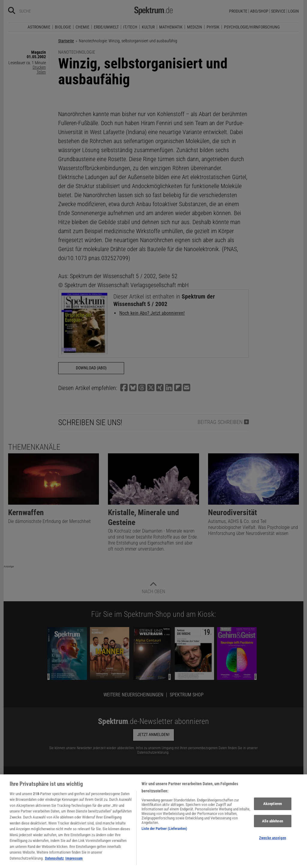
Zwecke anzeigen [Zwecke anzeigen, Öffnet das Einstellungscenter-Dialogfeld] (273, 850)
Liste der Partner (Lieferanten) (164, 840)
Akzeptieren (273, 815)
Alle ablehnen (273, 832)
